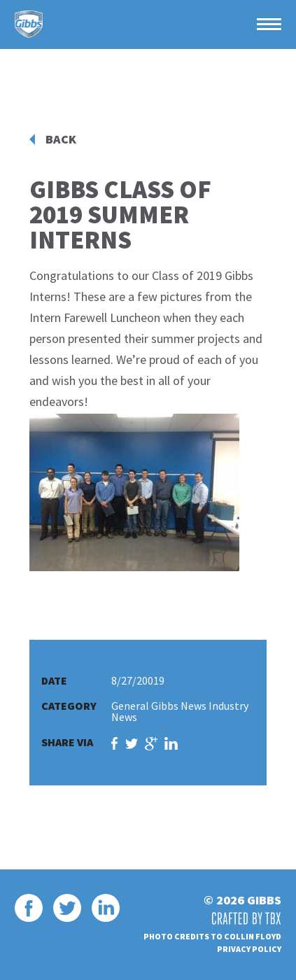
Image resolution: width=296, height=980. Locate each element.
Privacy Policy (249, 949)
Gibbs (29, 24)
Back (61, 139)
